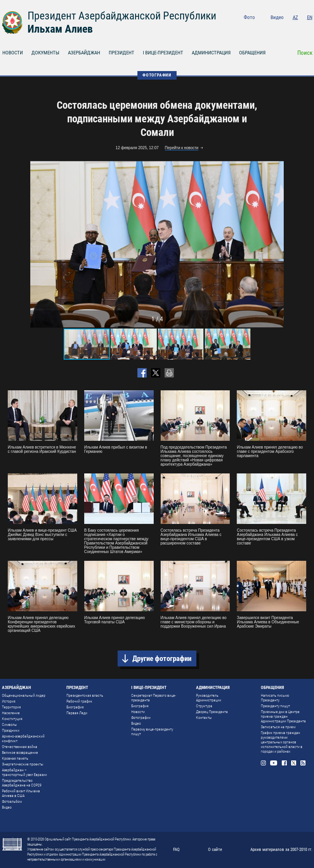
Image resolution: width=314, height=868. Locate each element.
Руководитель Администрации (209, 698)
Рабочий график (79, 701)
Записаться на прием (278, 727)
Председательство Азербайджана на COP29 (22, 783)
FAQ (176, 850)
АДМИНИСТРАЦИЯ (211, 53)
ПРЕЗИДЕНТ (121, 53)
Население (11, 713)
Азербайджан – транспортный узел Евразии (24, 772)
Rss (310, 28)
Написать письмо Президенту (275, 698)
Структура (204, 706)
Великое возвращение (20, 752)
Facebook (289, 28)
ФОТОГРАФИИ (157, 75)
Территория (11, 707)
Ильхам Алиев (60, 29)
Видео (277, 17)
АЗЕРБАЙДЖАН (84, 53)
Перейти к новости (182, 148)
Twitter (299, 28)
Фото (249, 17)
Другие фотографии (162, 658)
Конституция (12, 719)
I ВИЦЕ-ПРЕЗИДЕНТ (163, 53)
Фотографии (141, 718)
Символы (10, 724)
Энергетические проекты (23, 764)
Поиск (305, 53)
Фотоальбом (12, 801)
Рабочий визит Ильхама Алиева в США (21, 793)
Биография (75, 707)
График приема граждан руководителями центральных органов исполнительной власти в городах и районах (282, 742)
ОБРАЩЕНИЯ (252, 53)
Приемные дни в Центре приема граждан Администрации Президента (283, 716)
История (9, 701)
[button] (277, 244)
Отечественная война (20, 747)
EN (310, 17)
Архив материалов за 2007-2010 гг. (281, 850)
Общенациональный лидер (24, 695)
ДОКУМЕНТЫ (45, 53)
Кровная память (15, 758)
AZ (295, 17)
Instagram (266, 28)
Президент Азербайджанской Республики (122, 16)
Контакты (204, 718)
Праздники (11, 730)
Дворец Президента (212, 712)
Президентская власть (85, 695)
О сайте (215, 850)
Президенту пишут (275, 706)
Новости (138, 712)
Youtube (277, 28)
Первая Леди (77, 713)
